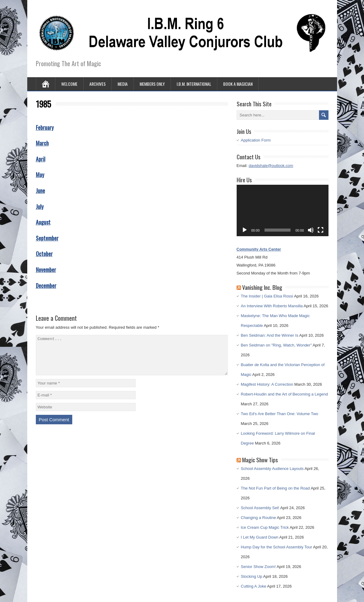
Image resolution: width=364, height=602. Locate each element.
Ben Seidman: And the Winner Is (270, 335)
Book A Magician (238, 84)
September (47, 238)
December (46, 286)
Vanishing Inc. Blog (262, 287)
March (42, 143)
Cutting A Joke (254, 586)
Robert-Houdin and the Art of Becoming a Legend (285, 394)
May (40, 175)
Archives (98, 84)
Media (123, 84)
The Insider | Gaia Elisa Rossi (267, 296)
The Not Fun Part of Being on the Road (275, 488)
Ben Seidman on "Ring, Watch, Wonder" (276, 345)
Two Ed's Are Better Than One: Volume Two (280, 414)
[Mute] (311, 230)
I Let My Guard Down (260, 537)
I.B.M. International (194, 84)
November (46, 270)
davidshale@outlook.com (271, 166)
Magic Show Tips (260, 460)
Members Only (152, 84)
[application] (283, 211)
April (41, 159)
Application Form (256, 140)
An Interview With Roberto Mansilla (272, 306)
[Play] (245, 230)
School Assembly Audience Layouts (272, 469)
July (40, 206)
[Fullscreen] (321, 230)
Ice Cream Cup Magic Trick (265, 527)
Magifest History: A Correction (267, 384)
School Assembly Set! (260, 508)
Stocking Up (252, 576)
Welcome (69, 84)
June (40, 191)
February (45, 127)
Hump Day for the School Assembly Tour (277, 547)
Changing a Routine (259, 518)
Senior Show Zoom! (258, 567)
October (44, 254)
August (43, 222)
